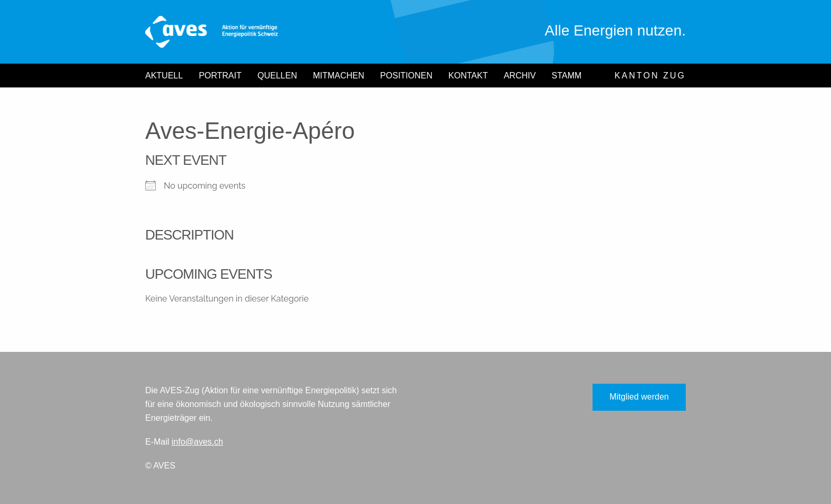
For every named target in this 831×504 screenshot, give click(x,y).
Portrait (220, 76)
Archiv (519, 76)
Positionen (406, 76)
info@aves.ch (197, 442)
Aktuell (164, 76)
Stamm (567, 76)
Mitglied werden (639, 397)
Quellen (277, 76)
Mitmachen (338, 76)
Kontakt (468, 76)
